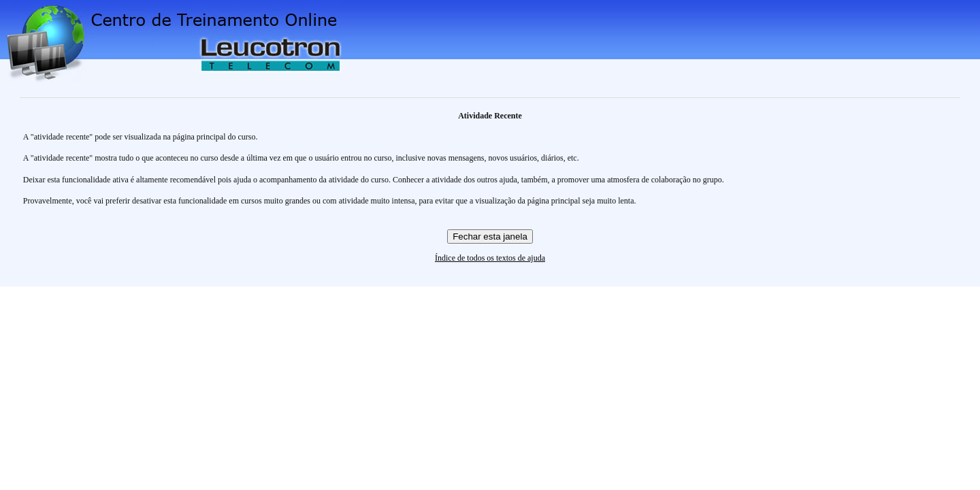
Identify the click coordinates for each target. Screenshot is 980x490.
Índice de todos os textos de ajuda (490, 258)
